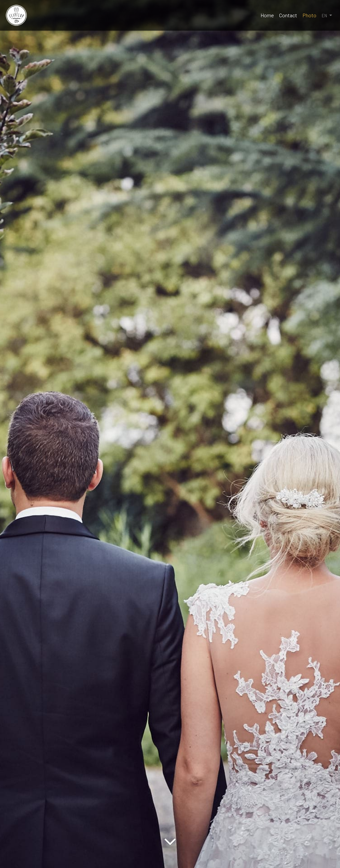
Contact (288, 15)
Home (267, 15)
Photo (309, 15)
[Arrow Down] (170, 856)
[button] (327, 15)
